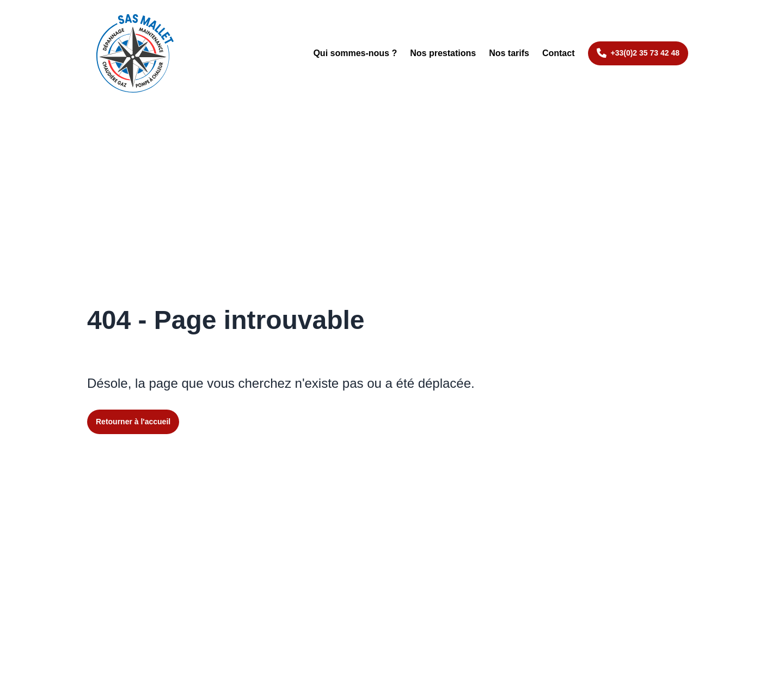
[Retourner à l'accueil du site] (135, 53)
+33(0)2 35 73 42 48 (645, 53)
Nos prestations (443, 53)
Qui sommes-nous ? (355, 53)
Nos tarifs (509, 53)
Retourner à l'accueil (133, 422)
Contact (559, 53)
